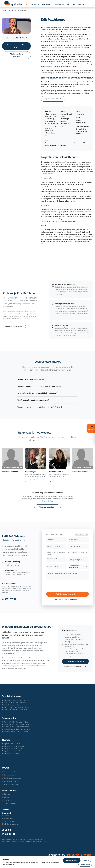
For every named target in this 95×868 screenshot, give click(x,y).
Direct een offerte (9, 772)
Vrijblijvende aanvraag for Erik (67, 594)
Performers (71, 4)
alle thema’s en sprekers (58, 145)
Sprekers (35, 5)
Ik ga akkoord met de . (68, 599)
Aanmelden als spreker (10, 784)
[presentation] (67, 586)
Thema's (6, 740)
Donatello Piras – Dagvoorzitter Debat (16, 727)
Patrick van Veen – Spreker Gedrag (15, 705)
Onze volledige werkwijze (14, 326)
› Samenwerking (51, 126)
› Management (50, 121)
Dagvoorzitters (47, 4)
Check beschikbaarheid (75, 661)
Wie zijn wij (7, 797)
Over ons (82, 5)
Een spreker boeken (9, 775)
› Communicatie (51, 114)
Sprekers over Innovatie (11, 753)
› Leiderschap (50, 119)
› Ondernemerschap (52, 123)
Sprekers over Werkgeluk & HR (13, 746)
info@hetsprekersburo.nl (12, 824)
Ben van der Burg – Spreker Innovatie (15, 700)
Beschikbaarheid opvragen (12, 778)
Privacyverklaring (9, 864)
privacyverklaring (74, 599)
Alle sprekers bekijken (47, 507)
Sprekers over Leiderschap (12, 751)
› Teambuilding (50, 133)
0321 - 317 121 (70, 87)
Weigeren (86, 860)
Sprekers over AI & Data (11, 744)
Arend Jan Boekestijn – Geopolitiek (15, 710)
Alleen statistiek (85, 865)
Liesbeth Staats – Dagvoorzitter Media (16, 729)
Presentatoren (59, 4)
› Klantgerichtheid (51, 116)
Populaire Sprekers (12, 696)
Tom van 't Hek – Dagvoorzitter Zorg (15, 722)
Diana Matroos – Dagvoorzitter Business (16, 724)
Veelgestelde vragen (10, 781)
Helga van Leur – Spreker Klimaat (14, 703)
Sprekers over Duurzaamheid (13, 749)
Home (4, 10)
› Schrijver (49, 128)
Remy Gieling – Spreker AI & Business (15, 707)
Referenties (7, 800)
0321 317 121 (10, 599)
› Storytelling (49, 131)
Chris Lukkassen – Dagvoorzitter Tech (16, 731)
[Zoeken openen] (93, 5)
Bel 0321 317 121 (81, 667)
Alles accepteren (72, 860)
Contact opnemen (9, 803)
